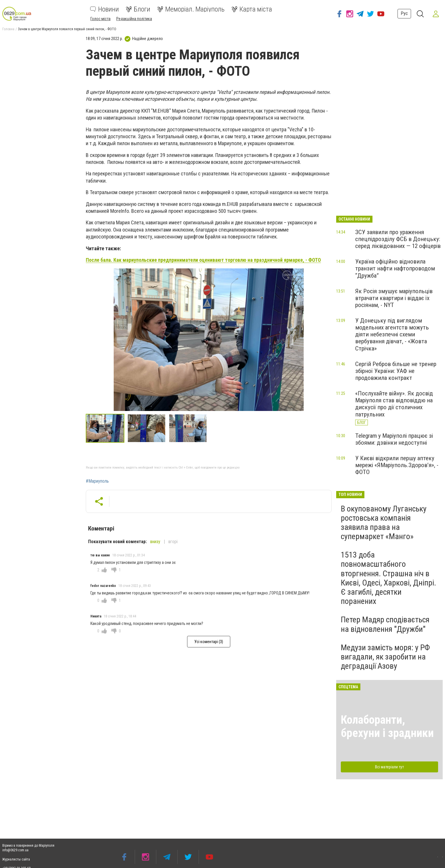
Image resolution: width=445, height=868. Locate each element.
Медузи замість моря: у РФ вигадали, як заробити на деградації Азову (385, 657)
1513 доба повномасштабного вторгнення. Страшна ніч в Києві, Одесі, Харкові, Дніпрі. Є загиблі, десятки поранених (388, 578)
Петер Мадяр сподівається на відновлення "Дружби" (385, 624)
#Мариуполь (97, 481)
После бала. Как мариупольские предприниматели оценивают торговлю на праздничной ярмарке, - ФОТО (203, 260)
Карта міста (252, 9)
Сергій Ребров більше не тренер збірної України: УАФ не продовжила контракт (396, 371)
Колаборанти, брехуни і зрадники (387, 726)
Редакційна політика (134, 19)
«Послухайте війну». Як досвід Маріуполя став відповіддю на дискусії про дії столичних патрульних (394, 404)
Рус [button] (404, 13)
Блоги (138, 9)
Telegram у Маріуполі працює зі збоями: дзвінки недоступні (394, 439)
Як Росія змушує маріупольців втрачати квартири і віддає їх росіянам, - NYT (394, 298)
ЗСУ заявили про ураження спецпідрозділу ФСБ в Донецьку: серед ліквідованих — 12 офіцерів (398, 239)
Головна (8, 29)
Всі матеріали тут (389, 767)
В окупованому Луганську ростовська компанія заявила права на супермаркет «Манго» (384, 523)
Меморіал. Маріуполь (191, 9)
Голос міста (100, 19)
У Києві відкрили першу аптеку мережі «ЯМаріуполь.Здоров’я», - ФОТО (397, 465)
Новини (104, 9)
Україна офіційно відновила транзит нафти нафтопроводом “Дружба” (395, 268)
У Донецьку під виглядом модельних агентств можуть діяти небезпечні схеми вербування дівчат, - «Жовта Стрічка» (392, 334)
